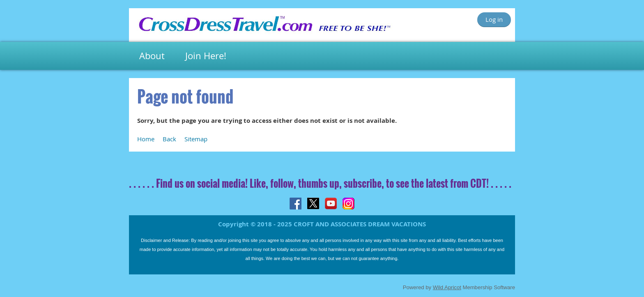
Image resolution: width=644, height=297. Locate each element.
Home (146, 139)
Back (169, 139)
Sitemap (196, 139)
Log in (494, 19)
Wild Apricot (447, 287)
